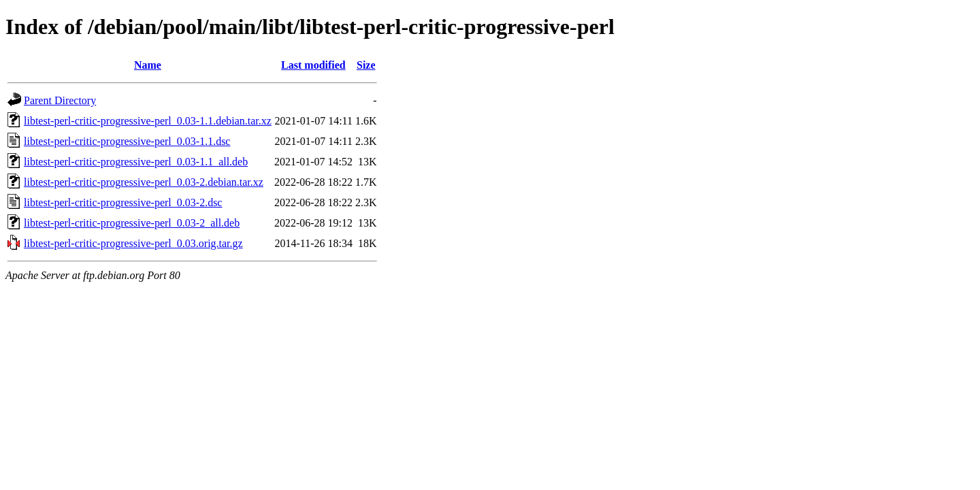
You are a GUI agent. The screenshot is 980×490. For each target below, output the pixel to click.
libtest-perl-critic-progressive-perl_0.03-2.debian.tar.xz (144, 182)
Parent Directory (60, 100)
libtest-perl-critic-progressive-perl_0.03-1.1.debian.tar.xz (148, 121)
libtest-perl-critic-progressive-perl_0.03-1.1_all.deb (136, 162)
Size (366, 65)
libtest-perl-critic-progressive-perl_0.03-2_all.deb (132, 223)
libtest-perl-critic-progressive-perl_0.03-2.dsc (123, 202)
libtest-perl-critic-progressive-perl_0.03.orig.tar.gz (133, 243)
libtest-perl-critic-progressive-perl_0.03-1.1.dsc (127, 141)
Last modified (313, 65)
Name (148, 65)
